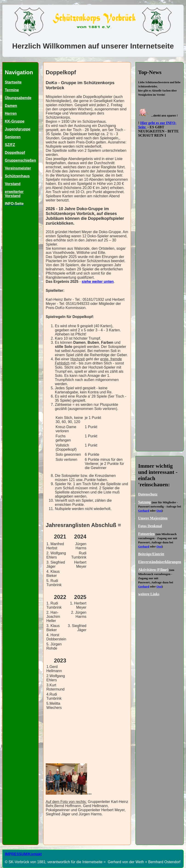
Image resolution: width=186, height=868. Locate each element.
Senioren (13, 137)
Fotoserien (146, 534)
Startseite (13, 82)
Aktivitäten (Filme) (153, 570)
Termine (12, 90)
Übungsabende (18, 98)
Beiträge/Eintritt (151, 554)
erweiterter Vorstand (14, 194)
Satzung (144, 502)
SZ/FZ (10, 145)
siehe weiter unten (98, 282)
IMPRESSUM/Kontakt (23, 854)
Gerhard (144, 511)
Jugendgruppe (18, 129)
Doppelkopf (15, 153)
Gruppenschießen (20, 160)
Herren (11, 113)
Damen (11, 106)
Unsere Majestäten (153, 518)
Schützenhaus (17, 176)
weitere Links (149, 594)
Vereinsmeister (18, 168)
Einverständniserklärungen (160, 562)
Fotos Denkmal (150, 526)
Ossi (159, 511)
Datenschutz (148, 494)
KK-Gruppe (15, 121)
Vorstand (13, 184)
